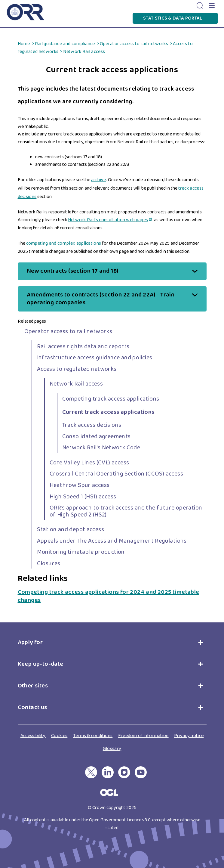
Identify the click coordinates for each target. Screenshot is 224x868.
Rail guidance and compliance (65, 44)
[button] (211, 6)
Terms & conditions (93, 736)
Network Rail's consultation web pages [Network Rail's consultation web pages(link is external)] (111, 220)
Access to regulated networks (77, 369)
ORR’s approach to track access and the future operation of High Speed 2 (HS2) (126, 511)
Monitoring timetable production (81, 552)
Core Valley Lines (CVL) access (89, 463)
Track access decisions (92, 425)
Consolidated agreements (97, 436)
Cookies (59, 736)
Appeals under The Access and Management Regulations (112, 541)
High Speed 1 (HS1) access (83, 497)
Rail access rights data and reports (83, 346)
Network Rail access (84, 52)
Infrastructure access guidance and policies (95, 358)
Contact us (32, 707)
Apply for (32, 642)
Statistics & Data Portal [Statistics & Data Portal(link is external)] (175, 18)
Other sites (33, 686)
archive (99, 180)
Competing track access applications (111, 399)
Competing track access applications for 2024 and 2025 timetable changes (109, 596)
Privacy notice (189, 736)
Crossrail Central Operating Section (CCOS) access (117, 474)
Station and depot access (71, 529)
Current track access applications (108, 412)
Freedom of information (143, 736)
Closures (49, 563)
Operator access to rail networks (134, 44)
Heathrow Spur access (80, 485)
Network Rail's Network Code (101, 448)
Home (24, 44)
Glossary (112, 749)
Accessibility (33, 736)
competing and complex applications (64, 243)
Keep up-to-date (41, 664)
